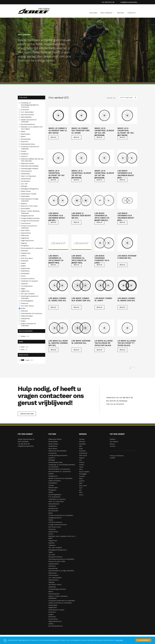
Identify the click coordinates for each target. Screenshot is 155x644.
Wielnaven (25, 311)
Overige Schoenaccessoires (30, 221)
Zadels (23, 321)
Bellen (23, 131)
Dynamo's (24, 156)
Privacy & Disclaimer (117, 456)
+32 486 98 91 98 (108, 2)
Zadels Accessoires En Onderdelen (28, 325)
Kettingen (24, 186)
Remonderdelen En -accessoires (32, 248)
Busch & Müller (84, 472)
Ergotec (82, 458)
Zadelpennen (26, 319)
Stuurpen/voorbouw (28, 279)
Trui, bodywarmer (54, 497)
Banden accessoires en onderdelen (60, 478)
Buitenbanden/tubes (28, 144)
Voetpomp (25, 303)
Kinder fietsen (53, 444)
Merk (21, 342)
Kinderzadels (25, 196)
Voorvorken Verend (27, 306)
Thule (81, 467)
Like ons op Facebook (115, 404)
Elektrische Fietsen (28, 164)
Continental (83, 453)
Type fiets (23, 98)
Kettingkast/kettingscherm (30, 189)
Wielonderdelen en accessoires (59, 469)
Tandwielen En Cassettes (30, 281)
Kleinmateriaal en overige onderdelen (61, 571)
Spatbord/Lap (53, 532)
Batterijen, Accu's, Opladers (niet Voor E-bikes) (32, 128)
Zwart (27, 360)
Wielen (24, 308)
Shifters (24, 256)
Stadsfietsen (25, 271)
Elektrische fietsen (55, 439)
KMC (81, 446)
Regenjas (24, 243)
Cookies (112, 458)
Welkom (93, 13)
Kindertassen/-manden (29, 194)
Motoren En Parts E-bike (29, 206)
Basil (81, 483)
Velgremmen (25, 291)
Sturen (24, 276)
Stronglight (83, 474)
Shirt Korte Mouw (27, 258)
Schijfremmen (26, 253)
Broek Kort (25, 142)
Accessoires (25, 110)
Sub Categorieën (26, 331)
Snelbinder (25, 261)
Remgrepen (25, 246)
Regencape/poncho (28, 241)
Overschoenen (26, 223)
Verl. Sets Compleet (28, 294)
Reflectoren (25, 235)
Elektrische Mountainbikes (30, 166)
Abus (81, 469)
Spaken (24, 266)
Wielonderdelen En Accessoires (32, 313)
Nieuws (121, 13)
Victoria (82, 462)
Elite (81, 492)
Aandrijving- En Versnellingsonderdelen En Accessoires (30, 105)
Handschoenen (26, 179)
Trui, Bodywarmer (27, 286)
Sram (24, 350)
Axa (80, 460)
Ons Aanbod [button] (106, 13)
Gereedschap (26, 174)
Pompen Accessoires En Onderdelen (29, 227)
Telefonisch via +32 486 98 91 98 (119, 398)
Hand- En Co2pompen (29, 176)
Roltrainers (25, 251)
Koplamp (24, 204)
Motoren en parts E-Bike (57, 561)
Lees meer (119, 640)
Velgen (23, 289)
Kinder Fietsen (26, 191)
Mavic (25, 347)
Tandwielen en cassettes (57, 499)
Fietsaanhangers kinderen (57, 589)
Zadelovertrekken (27, 316)
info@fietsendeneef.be (129, 2)
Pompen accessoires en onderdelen (61, 515)
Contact (132, 13)
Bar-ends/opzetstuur (28, 124)
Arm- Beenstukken (28, 112)
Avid (81, 488)
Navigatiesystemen (28, 216)
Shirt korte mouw (55, 527)
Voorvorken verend (55, 585)
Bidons (23, 136)
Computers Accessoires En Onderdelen (30, 148)
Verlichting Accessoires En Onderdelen (30, 297)
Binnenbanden (26, 139)
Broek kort (52, 612)
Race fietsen (53, 449)
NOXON (82, 481)
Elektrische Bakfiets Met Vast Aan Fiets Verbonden (32, 160)
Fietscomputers (27, 171)
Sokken (24, 263)
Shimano (82, 442)
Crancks (24, 151)
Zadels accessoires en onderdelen (60, 603)
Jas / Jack (24, 184)
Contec (82, 465)
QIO (80, 490)
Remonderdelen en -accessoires (60, 471)
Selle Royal (83, 455)
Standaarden (25, 273)
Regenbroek (25, 238)
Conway (82, 439)
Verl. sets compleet (55, 548)
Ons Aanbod (114, 442)
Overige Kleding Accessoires (30, 218)
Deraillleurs (25, 154)
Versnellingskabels (27, 301)
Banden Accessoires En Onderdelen (29, 121)
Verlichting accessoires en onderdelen (61, 559)
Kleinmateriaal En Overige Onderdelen (30, 200)
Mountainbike (26, 209)
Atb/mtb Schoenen (28, 115)
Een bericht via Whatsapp (116, 401)
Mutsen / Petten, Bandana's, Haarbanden (30, 212)
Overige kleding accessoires (58, 455)
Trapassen (25, 284)
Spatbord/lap (26, 268)
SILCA (81, 495)
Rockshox (82, 451)
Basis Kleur (24, 355)
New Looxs (83, 486)
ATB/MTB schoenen (55, 522)
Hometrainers (26, 181)
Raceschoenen (26, 233)
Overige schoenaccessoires (58, 525)
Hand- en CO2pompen (56, 501)
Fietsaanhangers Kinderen (30, 169)
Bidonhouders (26, 134)
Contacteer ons (27, 414)
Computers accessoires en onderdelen (62, 601)
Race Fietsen (26, 230)
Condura (82, 476)
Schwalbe (82, 444)
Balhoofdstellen (27, 117)
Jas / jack (52, 555)
